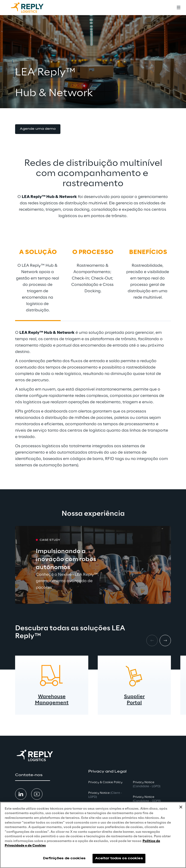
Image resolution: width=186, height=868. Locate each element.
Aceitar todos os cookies (119, 858)
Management (52, 703)
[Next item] (165, 640)
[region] (93, 835)
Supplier (134, 697)
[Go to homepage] (32, 8)
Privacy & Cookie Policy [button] (105, 782)
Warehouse (52, 697)
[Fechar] (181, 807)
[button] (38, 129)
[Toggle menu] (178, 8)
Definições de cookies (64, 858)
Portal (134, 703)
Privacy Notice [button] (105, 795)
